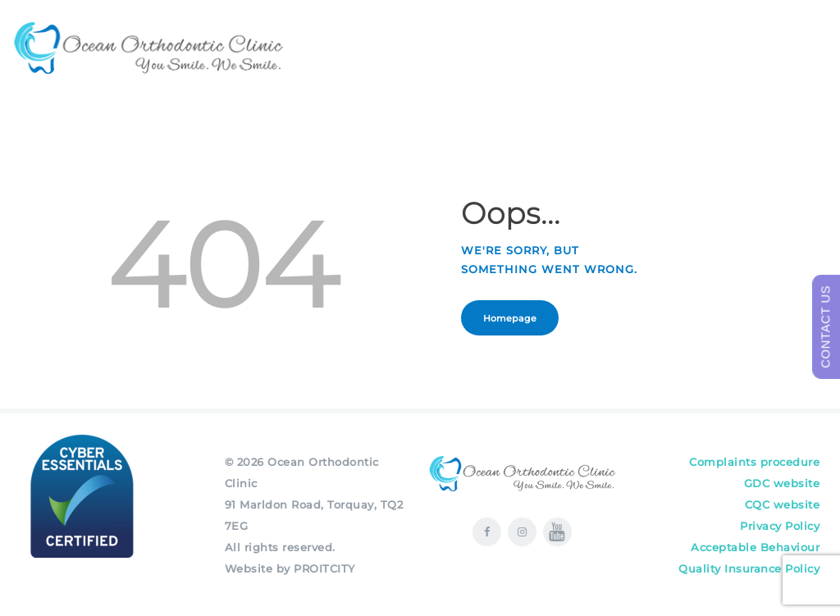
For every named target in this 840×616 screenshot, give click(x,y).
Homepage (511, 318)
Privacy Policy (780, 526)
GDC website (782, 483)
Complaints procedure (754, 462)
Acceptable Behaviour (755, 547)
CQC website (783, 504)
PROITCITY (324, 568)
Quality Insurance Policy (749, 568)
